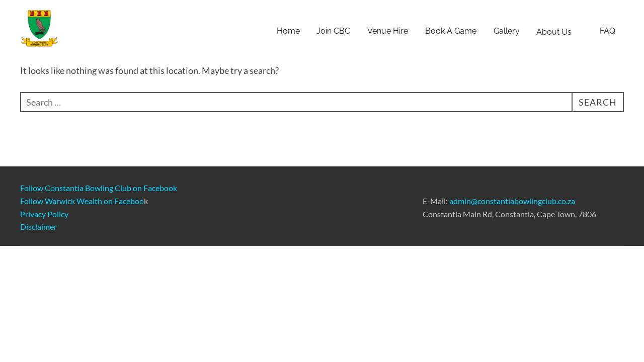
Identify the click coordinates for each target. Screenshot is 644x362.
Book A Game (451, 31)
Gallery (507, 31)
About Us (559, 32)
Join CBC (333, 31)
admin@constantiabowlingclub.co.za (512, 201)
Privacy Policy (44, 214)
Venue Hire (388, 31)
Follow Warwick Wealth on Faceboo (82, 201)
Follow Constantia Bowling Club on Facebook (99, 188)
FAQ (608, 31)
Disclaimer (38, 227)
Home (288, 31)
